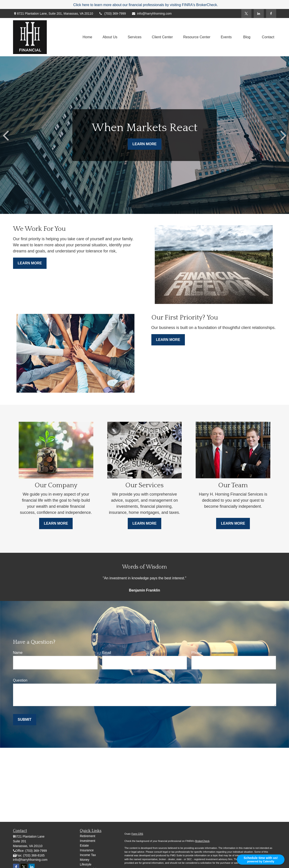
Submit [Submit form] (25, 720)
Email (107, 653)
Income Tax (88, 855)
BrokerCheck (202, 841)
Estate (84, 845)
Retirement (87, 836)
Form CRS (137, 834)
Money (85, 860)
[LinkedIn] (259, 14)
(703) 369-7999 (112, 14)
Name (18, 653)
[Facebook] (271, 14)
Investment (87, 841)
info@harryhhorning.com (152, 14)
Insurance (87, 850)
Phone (197, 653)
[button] (87, 37)
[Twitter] (246, 14)
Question (20, 680)
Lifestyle (86, 864)
